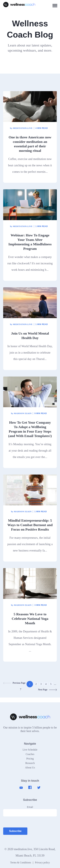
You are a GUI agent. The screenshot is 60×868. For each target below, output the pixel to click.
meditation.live (21, 128)
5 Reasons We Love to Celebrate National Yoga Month (30, 619)
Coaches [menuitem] (30, 754)
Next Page (47, 690)
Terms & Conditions (21, 862)
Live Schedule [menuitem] (30, 750)
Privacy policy (42, 862)
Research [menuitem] (30, 763)
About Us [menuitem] (30, 768)
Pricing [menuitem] (30, 759)
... (55, 684)
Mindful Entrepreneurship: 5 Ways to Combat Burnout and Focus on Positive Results (30, 525)
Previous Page (14, 683)
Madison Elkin (21, 413)
